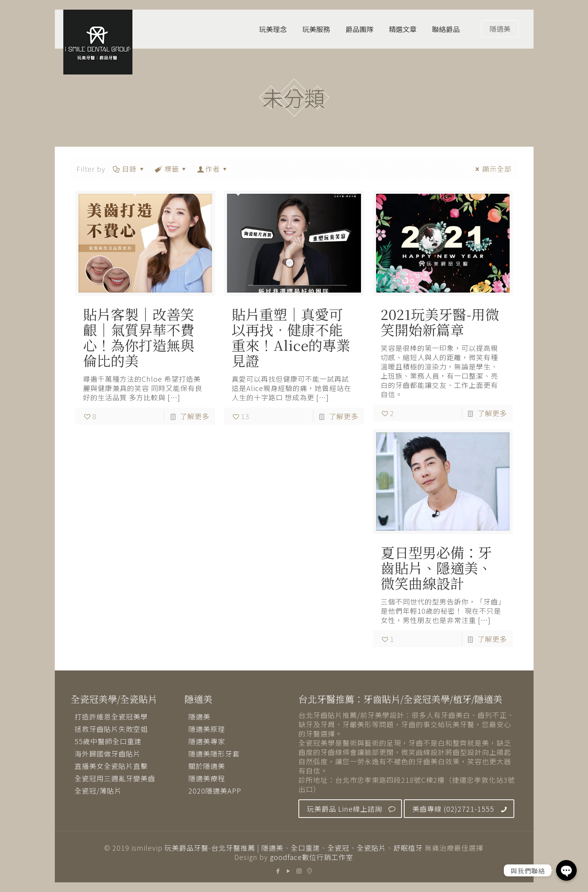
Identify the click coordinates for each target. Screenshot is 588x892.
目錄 (129, 169)
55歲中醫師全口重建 (108, 741)
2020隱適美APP (215, 790)
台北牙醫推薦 (233, 848)
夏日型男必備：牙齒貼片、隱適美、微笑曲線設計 (436, 568)
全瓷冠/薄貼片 (98, 790)
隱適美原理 (207, 729)
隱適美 (500, 29)
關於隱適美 (207, 766)
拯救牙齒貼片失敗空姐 (111, 729)
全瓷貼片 (371, 848)
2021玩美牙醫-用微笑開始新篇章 (440, 322)
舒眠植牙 (408, 848)
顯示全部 (492, 169)
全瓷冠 (338, 848)
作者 (213, 169)
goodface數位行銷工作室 (312, 857)
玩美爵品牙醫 (186, 848)
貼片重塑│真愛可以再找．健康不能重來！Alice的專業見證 (291, 337)
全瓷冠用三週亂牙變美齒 (115, 778)
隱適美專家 (207, 741)
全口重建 (305, 848)
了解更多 (195, 416)
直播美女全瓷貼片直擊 (111, 766)
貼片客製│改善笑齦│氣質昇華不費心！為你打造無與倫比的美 (139, 337)
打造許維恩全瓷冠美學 (111, 716)
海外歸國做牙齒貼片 (108, 753)
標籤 (171, 169)
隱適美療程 (207, 778)
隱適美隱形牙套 (214, 753)
